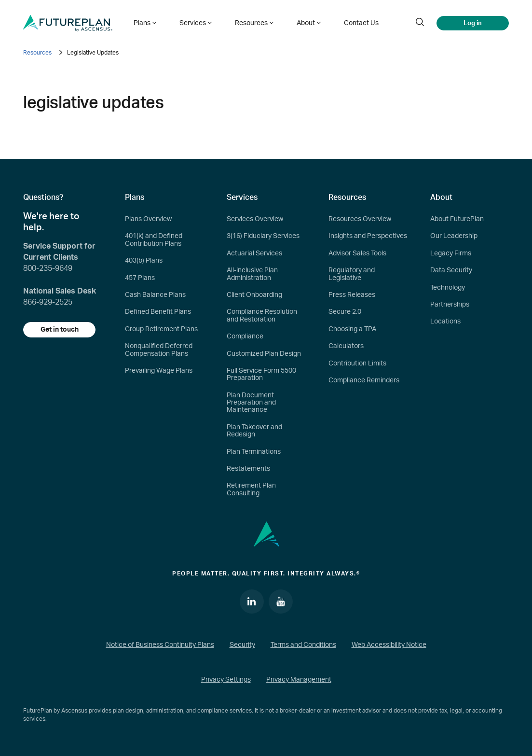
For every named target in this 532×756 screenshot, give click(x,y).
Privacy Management (299, 680)
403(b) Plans (144, 261)
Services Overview (255, 219)
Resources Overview (360, 219)
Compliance (245, 336)
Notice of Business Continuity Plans (160, 645)
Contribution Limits (357, 364)
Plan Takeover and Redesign (254, 431)
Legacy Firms (451, 253)
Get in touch (60, 330)
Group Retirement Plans (161, 329)
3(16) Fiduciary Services (263, 236)
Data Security (451, 270)
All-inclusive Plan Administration (252, 274)
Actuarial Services (254, 253)
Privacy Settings (226, 680)
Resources (37, 53)
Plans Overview (148, 219)
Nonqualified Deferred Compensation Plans (159, 350)
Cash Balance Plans (155, 295)
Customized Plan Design (264, 354)
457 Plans (140, 278)
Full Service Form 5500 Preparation (261, 374)
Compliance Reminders (364, 380)
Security (242, 645)
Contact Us (361, 23)
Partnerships (450, 305)
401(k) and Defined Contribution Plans (154, 240)
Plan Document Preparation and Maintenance (251, 403)
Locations (445, 322)
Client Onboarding (254, 295)
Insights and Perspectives (368, 236)
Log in (473, 23)
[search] (420, 23)
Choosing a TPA (352, 329)
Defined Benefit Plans (158, 312)
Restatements (248, 469)
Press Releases (352, 295)
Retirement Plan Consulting (251, 489)
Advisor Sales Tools (357, 253)
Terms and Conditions (303, 645)
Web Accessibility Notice (389, 645)
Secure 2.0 (345, 312)
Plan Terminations (254, 452)
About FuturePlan (457, 219)
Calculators (346, 346)
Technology (448, 288)
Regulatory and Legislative (352, 274)
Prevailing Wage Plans (159, 371)
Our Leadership (454, 236)
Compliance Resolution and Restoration (262, 315)
